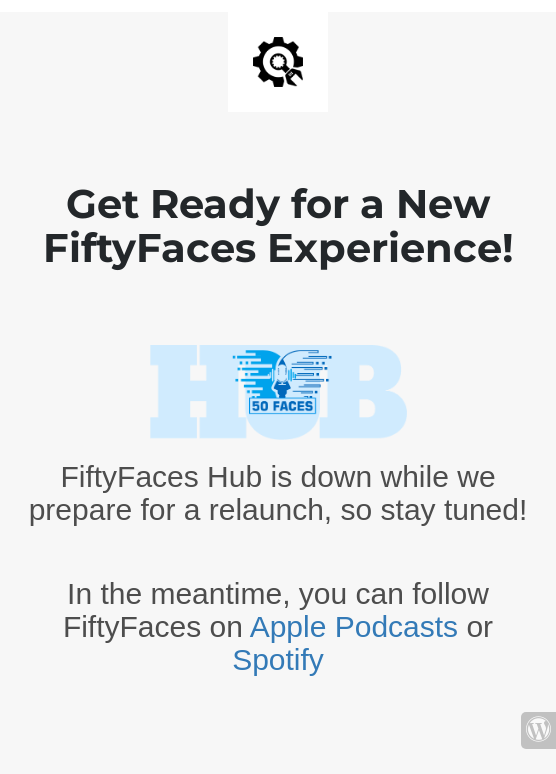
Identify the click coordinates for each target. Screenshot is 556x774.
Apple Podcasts (354, 626)
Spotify (278, 659)
